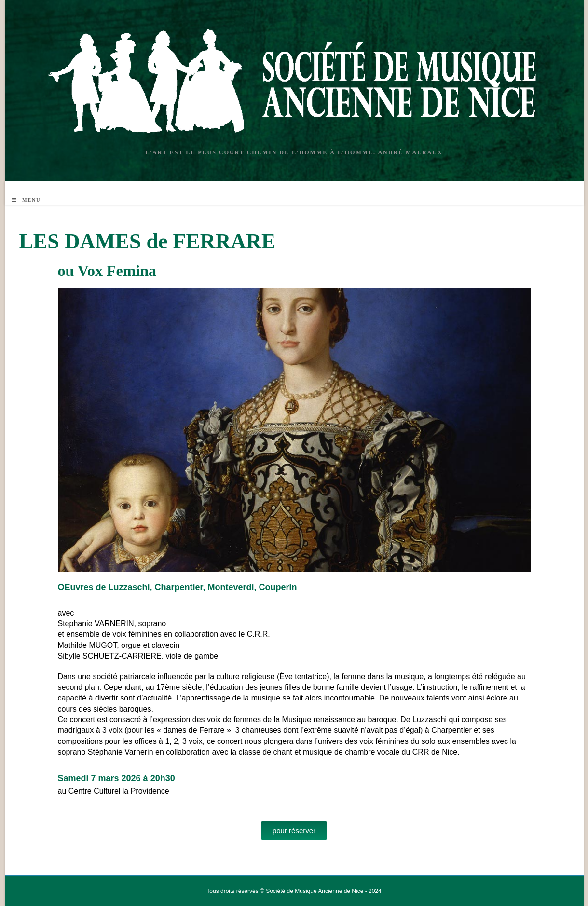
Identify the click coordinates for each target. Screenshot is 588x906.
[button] (294, 830)
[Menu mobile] (27, 200)
